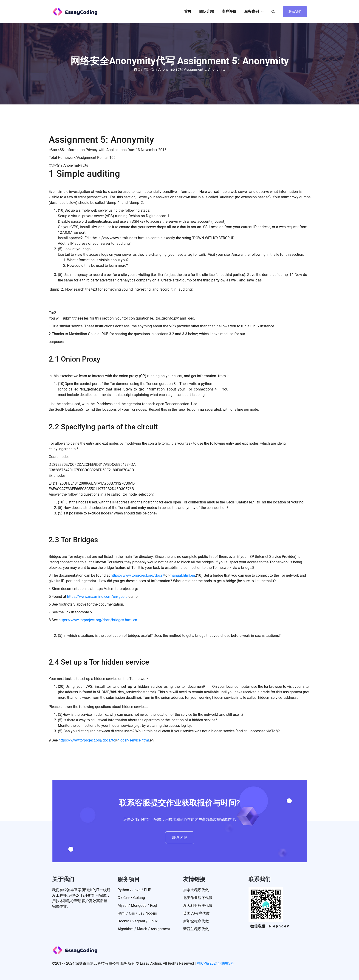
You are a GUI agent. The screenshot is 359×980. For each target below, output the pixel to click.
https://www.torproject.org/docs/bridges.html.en (98, 620)
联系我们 (295, 11)
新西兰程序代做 (196, 929)
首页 (188, 11)
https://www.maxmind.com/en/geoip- (98, 597)
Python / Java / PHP (134, 890)
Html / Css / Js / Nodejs (137, 913)
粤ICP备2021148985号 (215, 963)
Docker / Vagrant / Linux (138, 921)
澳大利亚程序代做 (198, 906)
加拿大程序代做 (196, 890)
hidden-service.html (133, 740)
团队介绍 (206, 11)
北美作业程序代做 (198, 898)
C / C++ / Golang (131, 898)
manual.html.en (182, 575)
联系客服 (180, 838)
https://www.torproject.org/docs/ (137, 575)
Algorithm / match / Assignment (144, 929)
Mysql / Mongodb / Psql (137, 906)
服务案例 (252, 11)
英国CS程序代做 (196, 913)
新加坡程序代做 (196, 921)
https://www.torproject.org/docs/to (87, 740)
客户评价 (229, 11)
